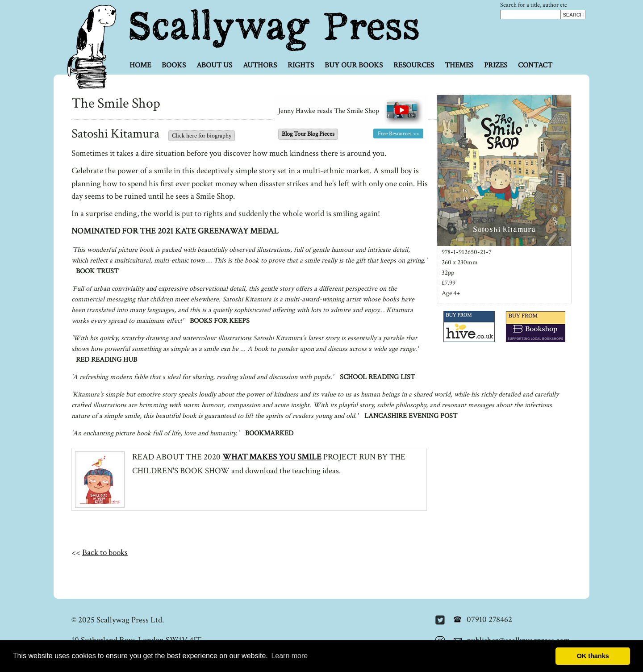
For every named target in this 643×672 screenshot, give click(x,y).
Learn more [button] (289, 656)
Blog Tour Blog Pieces (308, 134)
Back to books (105, 553)
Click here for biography (202, 136)
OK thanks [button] (593, 656)
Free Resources (395, 134)
